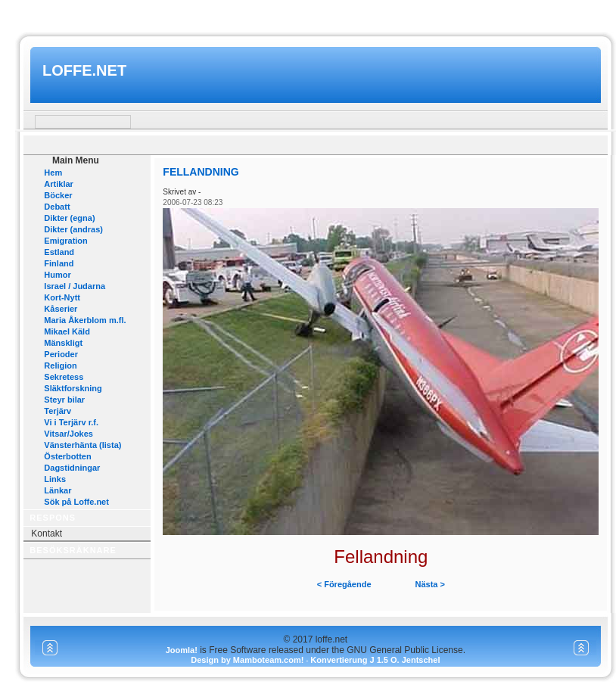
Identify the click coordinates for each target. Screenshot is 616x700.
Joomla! (182, 650)
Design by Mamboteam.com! (247, 660)
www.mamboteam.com (308, 14)
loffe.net (84, 70)
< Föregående (344, 584)
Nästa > (430, 584)
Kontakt (47, 534)
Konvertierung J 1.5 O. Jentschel (375, 660)
